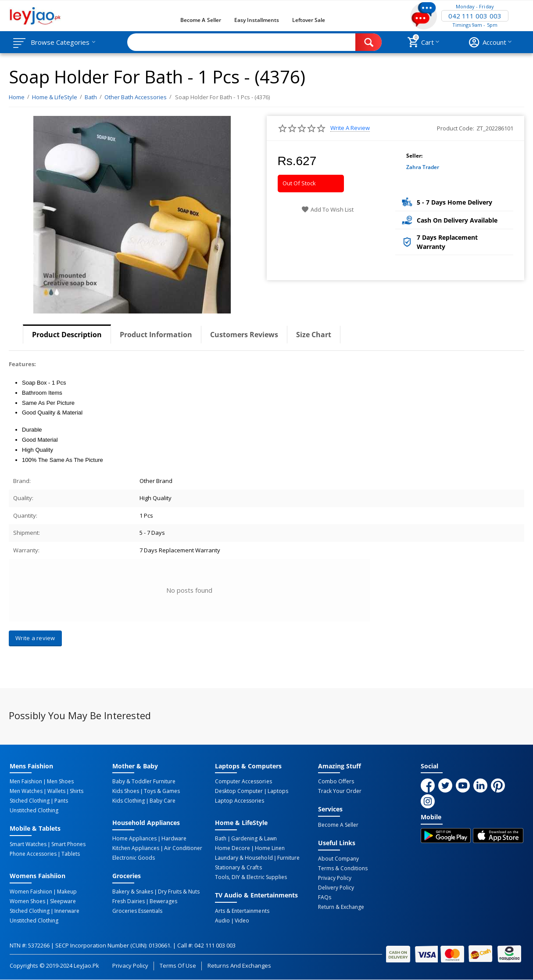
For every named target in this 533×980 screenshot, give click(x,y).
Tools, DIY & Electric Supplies (251, 877)
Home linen (270, 848)
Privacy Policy (335, 878)
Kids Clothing (129, 801)
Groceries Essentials (137, 911)
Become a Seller (200, 20)
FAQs (325, 897)
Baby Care (163, 801)
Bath (221, 839)
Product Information (156, 335)
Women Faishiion (31, 892)
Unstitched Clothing (34, 811)
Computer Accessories (243, 782)
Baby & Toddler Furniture (144, 782)
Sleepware (63, 901)
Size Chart (314, 335)
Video (242, 921)
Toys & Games (162, 791)
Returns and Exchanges (239, 966)
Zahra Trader (423, 167)
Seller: (414, 156)
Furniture (288, 858)
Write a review (350, 128)
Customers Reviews (244, 335)
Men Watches (26, 791)
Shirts (77, 791)
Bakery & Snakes (133, 892)
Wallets (56, 791)
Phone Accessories (33, 854)
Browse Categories (60, 42)
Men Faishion (26, 782)
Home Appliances (134, 839)
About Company (338, 859)
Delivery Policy (336, 888)
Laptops (278, 791)
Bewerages (163, 901)
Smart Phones (68, 844)
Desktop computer (239, 791)
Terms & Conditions (343, 868)
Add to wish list (327, 209)
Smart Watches (28, 844)
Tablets (71, 854)
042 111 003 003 (475, 16)
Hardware (174, 839)
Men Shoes (60, 782)
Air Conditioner (183, 848)
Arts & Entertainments (242, 911)
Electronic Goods (134, 858)
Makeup (67, 892)
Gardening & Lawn (254, 839)
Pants (61, 801)
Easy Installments (257, 20)
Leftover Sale (309, 20)
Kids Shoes (126, 791)
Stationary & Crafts (238, 868)
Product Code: (456, 128)
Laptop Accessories (240, 801)
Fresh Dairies (129, 901)
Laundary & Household (244, 858)
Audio (222, 921)
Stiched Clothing (30, 801)
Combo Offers (336, 782)
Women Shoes (27, 901)
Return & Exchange (341, 907)
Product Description (67, 335)
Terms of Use (178, 966)
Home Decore (233, 848)
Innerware (67, 911)
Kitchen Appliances (136, 848)
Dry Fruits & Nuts (179, 892)
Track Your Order (340, 791)
